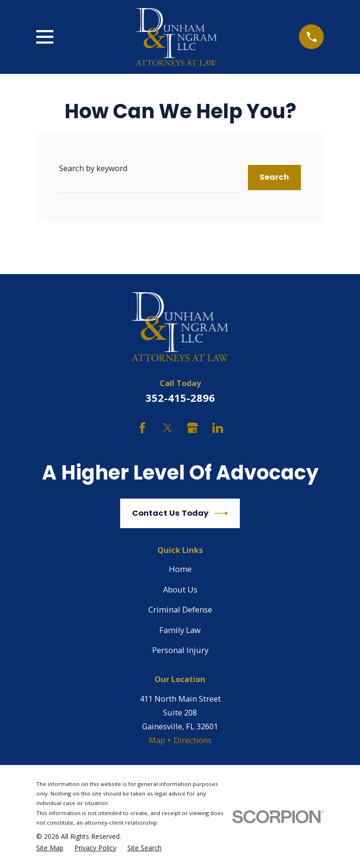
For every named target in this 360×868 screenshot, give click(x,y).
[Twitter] (168, 428)
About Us (180, 589)
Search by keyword (93, 168)
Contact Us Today (180, 513)
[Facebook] (142, 428)
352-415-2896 (180, 398)
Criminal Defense (180, 609)
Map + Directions (180, 740)
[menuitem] (50, 848)
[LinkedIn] (218, 428)
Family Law (180, 630)
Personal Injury (180, 650)
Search (274, 177)
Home (180, 569)
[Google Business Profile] (192, 428)
